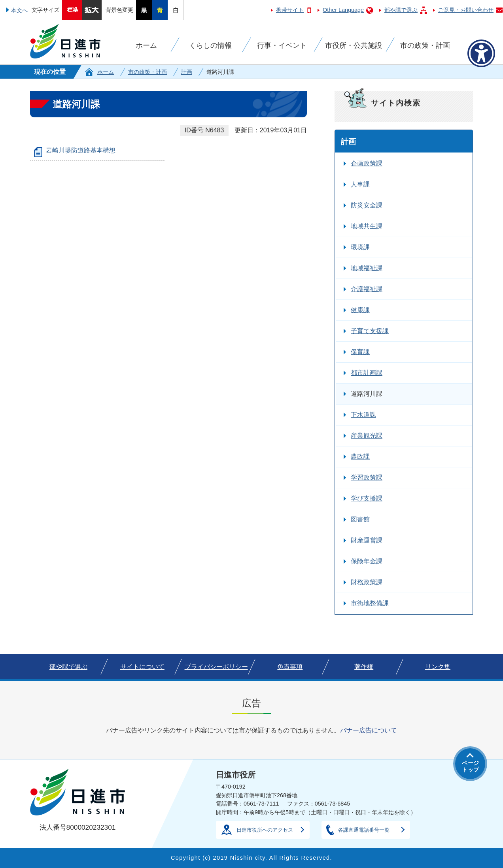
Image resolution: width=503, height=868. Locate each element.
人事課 (360, 184)
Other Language (343, 10)
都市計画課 (367, 373)
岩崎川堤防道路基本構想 (81, 150)
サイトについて (142, 667)
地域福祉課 (367, 268)
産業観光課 (367, 436)
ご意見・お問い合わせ (466, 10)
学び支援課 (367, 498)
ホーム (106, 72)
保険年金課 (367, 561)
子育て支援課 (370, 331)
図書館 (360, 519)
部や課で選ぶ (401, 10)
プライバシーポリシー (216, 667)
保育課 (360, 352)
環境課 (360, 247)
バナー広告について (369, 730)
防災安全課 (367, 205)
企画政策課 (367, 163)
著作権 (364, 667)
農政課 (360, 457)
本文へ (19, 10)
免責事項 (290, 667)
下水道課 (363, 415)
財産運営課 (367, 540)
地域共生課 (367, 226)
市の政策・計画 (147, 72)
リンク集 (438, 667)
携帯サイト (290, 10)
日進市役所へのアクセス (265, 830)
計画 (187, 72)
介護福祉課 (367, 289)
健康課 (360, 310)
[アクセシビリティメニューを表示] (481, 53)
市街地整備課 (370, 603)
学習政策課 (367, 477)
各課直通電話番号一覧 (364, 830)
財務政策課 (367, 582)
